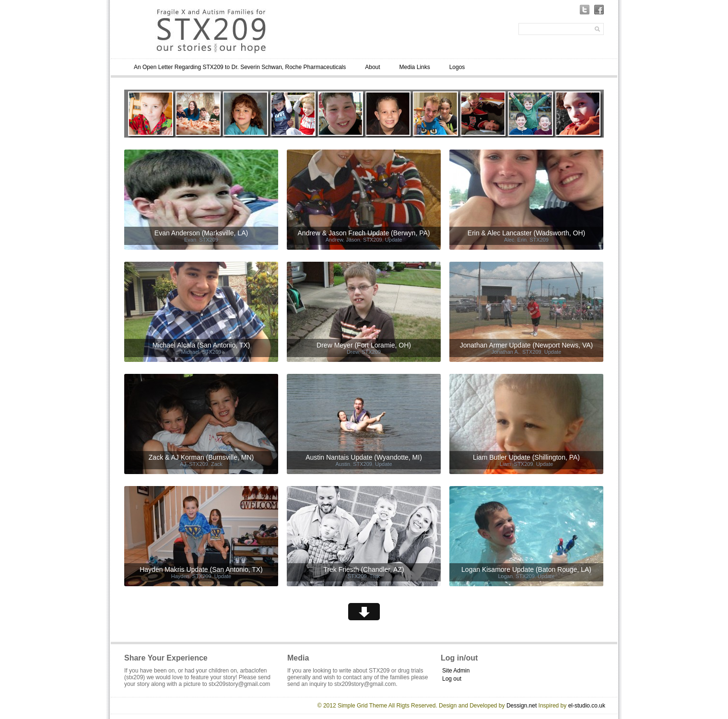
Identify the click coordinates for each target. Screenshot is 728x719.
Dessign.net (522, 706)
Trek (375, 576)
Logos (457, 67)
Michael (190, 352)
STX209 (209, 240)
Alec (509, 240)
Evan (190, 240)
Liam (505, 464)
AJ (183, 464)
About (372, 67)
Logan (505, 576)
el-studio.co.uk (587, 706)
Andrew (335, 240)
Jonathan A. (505, 352)
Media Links (415, 67)
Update (393, 240)
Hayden (180, 576)
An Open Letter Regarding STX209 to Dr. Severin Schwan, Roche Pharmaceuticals (240, 67)
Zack (217, 464)
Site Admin (456, 671)
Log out (452, 679)
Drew (353, 352)
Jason (353, 240)
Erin (522, 240)
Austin (343, 464)
